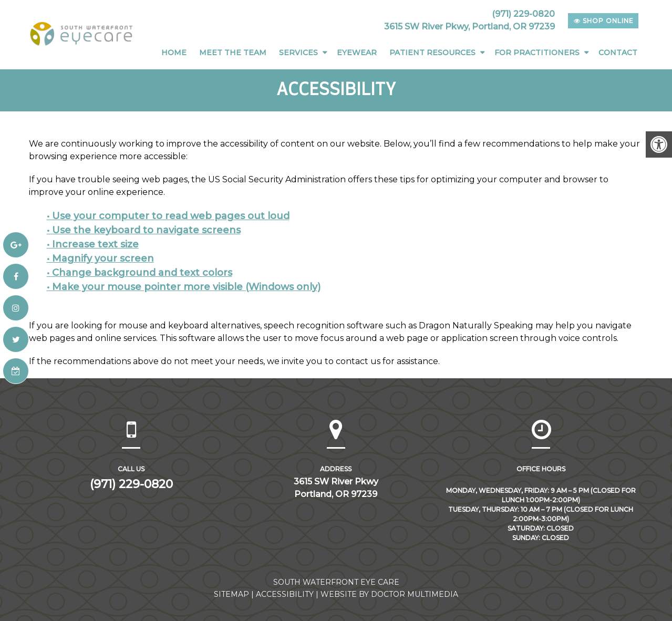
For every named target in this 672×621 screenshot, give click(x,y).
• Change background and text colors (139, 273)
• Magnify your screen (100, 258)
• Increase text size (93, 244)
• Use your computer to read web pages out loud (168, 216)
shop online (604, 21)
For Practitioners (537, 53)
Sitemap (231, 594)
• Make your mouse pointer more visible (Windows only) (184, 287)
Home (174, 53)
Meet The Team (233, 53)
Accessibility (285, 594)
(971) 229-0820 (523, 14)
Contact (618, 53)
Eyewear (357, 53)
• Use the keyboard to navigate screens (144, 230)
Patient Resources (432, 53)
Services (298, 53)
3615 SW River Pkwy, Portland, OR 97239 (469, 27)
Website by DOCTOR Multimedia (389, 594)
